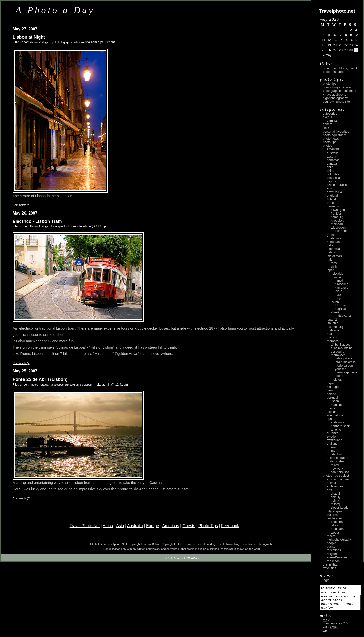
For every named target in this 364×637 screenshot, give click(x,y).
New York (337, 469)
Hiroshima (342, 284)
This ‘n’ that (330, 565)
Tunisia (331, 447)
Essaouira (338, 352)
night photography (61, 42)
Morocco (333, 341)
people (332, 543)
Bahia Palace (344, 358)
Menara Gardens (346, 372)
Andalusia (337, 422)
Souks (339, 376)
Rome (334, 263)
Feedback (230, 526)
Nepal (331, 383)
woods (335, 533)
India (330, 245)
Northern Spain (341, 426)
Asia (120, 526)
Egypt (331, 188)
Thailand (332, 444)
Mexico (332, 337)
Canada (332, 164)
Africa (108, 526)
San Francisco (340, 472)
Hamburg (337, 217)
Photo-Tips (208, 526)
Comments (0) (21, 498)
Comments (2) (21, 363)
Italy (330, 260)
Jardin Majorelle (345, 362)
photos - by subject (336, 476)
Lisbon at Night (29, 37)
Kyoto (339, 291)
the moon (333, 561)
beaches (337, 522)
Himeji (339, 281)
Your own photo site (336, 102)
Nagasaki (341, 309)
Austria (332, 157)
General (328, 124)
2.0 (328, 620)
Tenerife (336, 430)
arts (329, 490)
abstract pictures (338, 479)
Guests (189, 526)
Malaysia (333, 330)
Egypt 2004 (335, 192)
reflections (334, 550)
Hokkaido (337, 274)
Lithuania (333, 323)
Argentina (333, 149)
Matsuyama (343, 316)
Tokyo (339, 298)
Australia (135, 526)
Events (327, 117)
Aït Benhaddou (341, 345)
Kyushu (336, 302)
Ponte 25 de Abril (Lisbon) (40, 379)
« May (327, 55)
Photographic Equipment (339, 91)
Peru (330, 390)
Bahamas (333, 160)
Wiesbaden (338, 228)
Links (326, 128)
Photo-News (331, 139)
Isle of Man (334, 256)
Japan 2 (332, 320)
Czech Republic (337, 185)
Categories (330, 114)
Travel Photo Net (85, 526)
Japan (331, 270)
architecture (335, 486)
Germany (333, 206)
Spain (331, 419)
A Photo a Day (55, 10)
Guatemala (334, 238)
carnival (332, 121)
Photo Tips (329, 84)
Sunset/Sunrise (74, 385)
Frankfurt (337, 214)
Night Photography (335, 98)
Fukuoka (340, 305)
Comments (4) (21, 205)
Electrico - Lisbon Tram (37, 221)
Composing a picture (337, 87)
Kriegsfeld (337, 221)
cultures (332, 515)
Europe (153, 526)
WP (325, 631)
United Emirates (337, 458)
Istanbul (336, 454)
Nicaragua (334, 387)
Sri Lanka (333, 433)
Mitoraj (335, 504)
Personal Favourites (336, 132)
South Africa (335, 415)
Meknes (336, 380)
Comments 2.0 (335, 623)
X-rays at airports (334, 95)
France (331, 203)
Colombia (333, 174)
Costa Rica (333, 178)
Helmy (335, 501)
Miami (335, 465)
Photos (34, 42)
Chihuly (336, 497)
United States (336, 461)
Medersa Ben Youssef (344, 367)
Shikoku (336, 312)
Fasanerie (341, 231)
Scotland (333, 412)
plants (331, 547)
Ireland (332, 252)
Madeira (336, 405)
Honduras (333, 242)
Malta (331, 334)
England (332, 196)
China (331, 171)
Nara (338, 295)
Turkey (331, 451)
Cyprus (331, 181)
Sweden (332, 437)
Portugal (44, 42)
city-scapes (57, 226)
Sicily (334, 267)
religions (333, 554)
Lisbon (77, 42)
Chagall (336, 494)
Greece (332, 235)
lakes (334, 525)
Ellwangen (338, 210)
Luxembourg (335, 327)
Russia (331, 408)
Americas (171, 526)
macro (331, 536)
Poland (332, 394)
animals (332, 483)
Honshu (336, 277)
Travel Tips (329, 568)
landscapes (57, 385)
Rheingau (337, 224)
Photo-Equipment (334, 135)
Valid (330, 627)
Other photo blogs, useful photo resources (340, 70)
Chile (330, 167)
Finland (331, 199)
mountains (338, 529)
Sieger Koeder (340, 508)
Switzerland (335, 440)
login (326, 580)
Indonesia (333, 249)
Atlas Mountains (342, 348)
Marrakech (338, 355)
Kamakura (342, 288)
